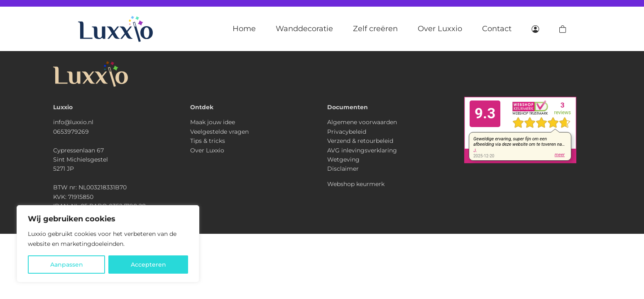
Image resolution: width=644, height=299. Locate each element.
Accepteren (148, 265)
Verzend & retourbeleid (360, 141)
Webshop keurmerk (356, 184)
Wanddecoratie (304, 29)
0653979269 (71, 132)
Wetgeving (343, 159)
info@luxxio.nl (73, 122)
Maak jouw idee (213, 122)
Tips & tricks (208, 141)
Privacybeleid (347, 132)
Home (244, 29)
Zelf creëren (375, 29)
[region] (108, 244)
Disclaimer (343, 169)
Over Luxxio (440, 29)
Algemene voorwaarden (362, 122)
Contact (497, 29)
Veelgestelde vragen (219, 132)
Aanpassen (67, 265)
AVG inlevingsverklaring (362, 150)
